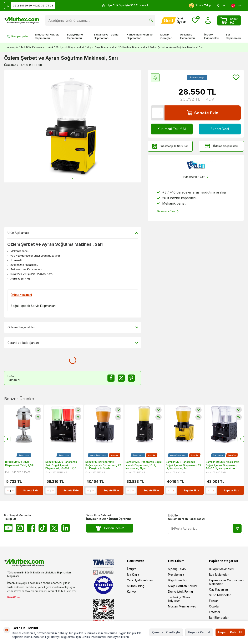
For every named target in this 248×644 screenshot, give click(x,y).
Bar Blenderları (219, 618)
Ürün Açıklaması (73, 233)
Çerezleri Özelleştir (166, 632)
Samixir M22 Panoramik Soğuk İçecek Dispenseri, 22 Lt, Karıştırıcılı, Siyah (103, 465)
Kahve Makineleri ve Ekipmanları (140, 36)
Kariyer (132, 591)
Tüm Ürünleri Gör (196, 177)
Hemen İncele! (110, 528)
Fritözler (215, 612)
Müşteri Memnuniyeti (182, 606)
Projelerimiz (176, 575)
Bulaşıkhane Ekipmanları (75, 36)
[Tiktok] (43, 528)
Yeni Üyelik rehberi (140, 580)
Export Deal (220, 129)
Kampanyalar (18, 36)
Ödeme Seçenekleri (221, 146)
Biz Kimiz (133, 575)
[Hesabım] (174, 20)
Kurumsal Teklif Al (172, 129)
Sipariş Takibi (177, 569)
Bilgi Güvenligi (178, 580)
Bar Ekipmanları (233, 36)
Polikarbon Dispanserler (133, 47)
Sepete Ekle (203, 113)
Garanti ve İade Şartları (73, 343)
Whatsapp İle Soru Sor (170, 146)
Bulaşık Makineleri (221, 569)
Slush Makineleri (220, 595)
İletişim (132, 569)
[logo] (22, 20)
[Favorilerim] (195, 21)
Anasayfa (12, 47)
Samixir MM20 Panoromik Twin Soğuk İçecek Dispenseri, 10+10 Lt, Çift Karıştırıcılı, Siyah (61, 465)
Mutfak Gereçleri (166, 36)
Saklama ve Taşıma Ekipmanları (106, 36)
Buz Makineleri (219, 575)
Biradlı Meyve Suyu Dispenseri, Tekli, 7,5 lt (19, 464)
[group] (73, 126)
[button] (73, 179)
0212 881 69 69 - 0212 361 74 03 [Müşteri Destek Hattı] (29, 6)
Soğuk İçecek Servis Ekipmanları (33, 306)
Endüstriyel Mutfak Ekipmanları (47, 36)
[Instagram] (20, 528)
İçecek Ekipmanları (212, 36)
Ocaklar (214, 606)
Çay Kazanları (218, 589)
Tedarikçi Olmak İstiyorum (179, 599)
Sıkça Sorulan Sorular (183, 586)
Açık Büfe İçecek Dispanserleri (66, 47)
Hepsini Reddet (199, 632)
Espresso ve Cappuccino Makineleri (226, 582)
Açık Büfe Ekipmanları (188, 36)
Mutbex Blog (136, 586)
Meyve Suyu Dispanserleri (102, 47)
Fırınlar (214, 601)
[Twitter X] (54, 528)
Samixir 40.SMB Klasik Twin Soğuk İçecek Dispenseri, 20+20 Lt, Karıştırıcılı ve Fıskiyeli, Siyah (223, 465)
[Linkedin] (66, 528)
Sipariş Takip (200, 6)
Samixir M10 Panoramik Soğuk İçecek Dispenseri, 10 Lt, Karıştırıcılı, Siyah (144, 465)
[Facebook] (31, 528)
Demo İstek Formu (180, 591)
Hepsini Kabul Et (230, 632)
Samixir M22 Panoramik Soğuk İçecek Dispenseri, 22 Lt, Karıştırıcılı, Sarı (184, 465)
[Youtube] (8, 528)
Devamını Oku (168, 211)
